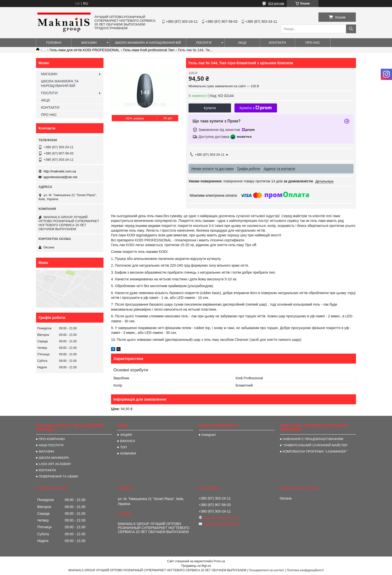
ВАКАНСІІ (127, 441)
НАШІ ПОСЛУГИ (51, 445)
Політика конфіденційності (305, 570)
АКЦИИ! (126, 435)
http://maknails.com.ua (60, 171)
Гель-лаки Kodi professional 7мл (149, 50)
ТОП (123, 447)
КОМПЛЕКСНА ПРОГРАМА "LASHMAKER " (315, 451)
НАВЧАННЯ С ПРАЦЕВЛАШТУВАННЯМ (313, 439)
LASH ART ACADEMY (55, 464)
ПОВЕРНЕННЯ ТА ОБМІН (58, 476)
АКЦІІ (242, 43)
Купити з (256, 108)
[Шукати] (351, 29)
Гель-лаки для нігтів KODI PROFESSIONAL (85, 50)
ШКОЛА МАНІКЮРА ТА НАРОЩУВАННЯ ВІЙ (60, 83)
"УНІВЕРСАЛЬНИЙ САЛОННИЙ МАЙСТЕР (315, 445)
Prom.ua (219, 561)
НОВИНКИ (128, 453)
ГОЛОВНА (54, 43)
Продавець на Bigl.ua (196, 566)
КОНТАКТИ (277, 43)
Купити (210, 108)
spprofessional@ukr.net (60, 177)
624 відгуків (276, 3)
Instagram (209, 435)
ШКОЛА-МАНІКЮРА (54, 458)
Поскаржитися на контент (266, 570)
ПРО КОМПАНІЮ (52, 439)
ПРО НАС (313, 43)
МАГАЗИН (89, 43)
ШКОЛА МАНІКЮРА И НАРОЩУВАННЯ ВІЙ (148, 43)
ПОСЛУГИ (204, 43)
